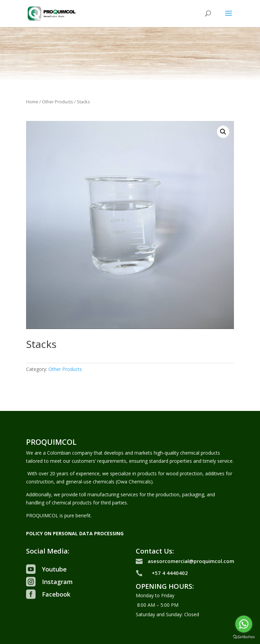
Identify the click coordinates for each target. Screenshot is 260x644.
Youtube (54, 569)
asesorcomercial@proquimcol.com (191, 561)
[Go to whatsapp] (244, 624)
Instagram (57, 582)
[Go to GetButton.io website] (244, 637)
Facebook (56, 594)
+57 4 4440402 (170, 573)
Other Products (58, 102)
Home (32, 102)
